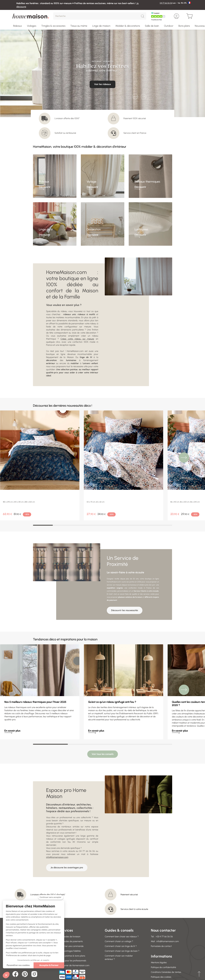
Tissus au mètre (79, 26)
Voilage (91, 182)
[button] (6, 975)
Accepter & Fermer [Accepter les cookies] (49, 965)
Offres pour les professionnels (72, 935)
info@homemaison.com (57, 832)
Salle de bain (152, 26)
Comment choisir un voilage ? (119, 916)
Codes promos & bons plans (72, 930)
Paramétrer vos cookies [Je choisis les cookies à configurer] (18, 965)
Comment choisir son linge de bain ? (122, 925)
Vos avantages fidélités (70, 925)
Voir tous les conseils (103, 728)
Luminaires (141, 229)
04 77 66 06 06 (166, 3)
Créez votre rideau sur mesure (77, 339)
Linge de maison (101, 26)
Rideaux (18, 26)
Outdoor (169, 26)
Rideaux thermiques (147, 182)
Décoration (94, 229)
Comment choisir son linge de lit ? (121, 921)
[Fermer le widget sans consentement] (51, 897)
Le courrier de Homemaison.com (74, 940)
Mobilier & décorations (128, 26)
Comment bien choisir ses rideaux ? (122, 911)
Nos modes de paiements (71, 916)
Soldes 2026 (157, 956)
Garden (155, 961)
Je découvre (103, 79)
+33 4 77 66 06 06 (164, 911)
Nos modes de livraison (69, 911)
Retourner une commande (71, 921)
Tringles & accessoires (53, 26)
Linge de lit (46, 229)
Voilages (32, 26)
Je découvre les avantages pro (67, 842)
